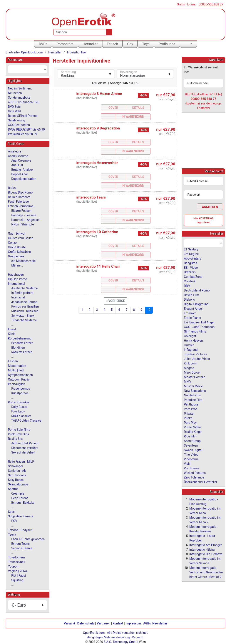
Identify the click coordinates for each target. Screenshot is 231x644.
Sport (12, 512)
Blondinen (18, 348)
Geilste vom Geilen (21, 238)
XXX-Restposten (19, 125)
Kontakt (118, 623)
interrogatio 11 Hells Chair (98, 266)
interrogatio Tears (91, 197)
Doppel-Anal (19, 174)
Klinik (12, 334)
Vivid (187, 464)
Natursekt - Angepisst (26, 220)
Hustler (189, 345)
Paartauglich (17, 384)
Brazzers (190, 272)
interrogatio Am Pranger (206, 545)
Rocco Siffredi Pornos (23, 116)
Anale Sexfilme (18, 156)
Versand (69, 623)
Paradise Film (193, 400)
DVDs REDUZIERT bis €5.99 (27, 129)
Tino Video (191, 454)
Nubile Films (192, 395)
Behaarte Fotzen (22, 343)
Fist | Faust (19, 576)
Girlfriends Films (195, 331)
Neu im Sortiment (20, 88)
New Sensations (195, 391)
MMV (188, 381)
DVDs (43, 44)
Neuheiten (15, 93)
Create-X (190, 281)
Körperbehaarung (20, 338)
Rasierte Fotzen (22, 352)
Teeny (12, 535)
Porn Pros (191, 409)
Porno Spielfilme (19, 430)
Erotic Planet (193, 318)
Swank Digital (193, 450)
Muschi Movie (193, 386)
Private (189, 413)
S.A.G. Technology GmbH (121, 642)
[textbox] (28, 69)
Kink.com (190, 363)
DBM (187, 286)
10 (149, 310)
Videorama (191, 459)
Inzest (12, 329)
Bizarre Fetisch (21, 211)
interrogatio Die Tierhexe (206, 554)
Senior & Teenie (22, 548)
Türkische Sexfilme (24, 320)
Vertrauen (104, 623)
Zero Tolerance (194, 477)
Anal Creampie (21, 161)
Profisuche (167, 44)
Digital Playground (196, 304)
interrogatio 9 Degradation (98, 128)
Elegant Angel (193, 308)
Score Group (192, 441)
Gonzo (12, 243)
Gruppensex (16, 256)
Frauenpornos (21, 389)
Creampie (18, 493)
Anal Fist (17, 165)
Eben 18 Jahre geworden (28, 539)
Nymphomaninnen (20, 375)
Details (138, 108)
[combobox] (28, 69)
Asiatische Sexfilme (25, 288)
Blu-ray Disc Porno (20, 192)
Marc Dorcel (192, 372)
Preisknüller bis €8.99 (23, 134)
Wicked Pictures (195, 473)
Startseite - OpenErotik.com (24, 52)
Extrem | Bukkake (23, 503)
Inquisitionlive (76, 52)
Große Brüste (17, 247)
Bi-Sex (12, 188)
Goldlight (190, 336)
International (17, 284)
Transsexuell (17, 562)
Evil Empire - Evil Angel (199, 322)
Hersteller (90, 44)
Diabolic (189, 299)
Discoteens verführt (25, 448)
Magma (189, 368)
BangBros (191, 263)
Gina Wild (14, 111)
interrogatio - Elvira (202, 549)
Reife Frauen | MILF (21, 462)
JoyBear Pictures (195, 354)
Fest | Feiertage (18, 202)
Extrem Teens (20, 544)
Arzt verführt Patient (25, 443)
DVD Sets (14, 107)
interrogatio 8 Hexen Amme (99, 94)
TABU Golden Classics (26, 421)
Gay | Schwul (17, 233)
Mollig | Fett (16, 370)
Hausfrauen (16, 275)
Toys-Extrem (16, 557)
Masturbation (17, 366)
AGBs (147, 623)
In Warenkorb (133, 117)
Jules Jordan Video (197, 359)
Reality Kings (193, 432)
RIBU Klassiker (21, 416)
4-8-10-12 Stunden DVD (24, 102)
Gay (130, 44)
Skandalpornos (18, 484)
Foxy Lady (18, 411)
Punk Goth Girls (18, 434)
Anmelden (210, 207)
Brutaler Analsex (22, 170)
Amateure (15, 151)
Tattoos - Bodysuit (20, 530)
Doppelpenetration (24, 179)
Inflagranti (191, 349)
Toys (146, 44)
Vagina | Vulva (18, 571)
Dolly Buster (19, 407)
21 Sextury (191, 249)
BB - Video (191, 267)
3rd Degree (191, 254)
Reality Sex (15, 439)
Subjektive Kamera (21, 516)
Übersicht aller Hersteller (201, 482)
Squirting (17, 580)
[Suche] (108, 32)
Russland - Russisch (25, 311)
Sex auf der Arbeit (23, 452)
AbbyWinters (193, 258)
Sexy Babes (16, 480)
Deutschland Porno (197, 290)
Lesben (13, 361)
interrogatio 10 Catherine (97, 232)
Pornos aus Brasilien (25, 306)
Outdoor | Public (19, 379)
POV (14, 521)
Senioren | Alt (17, 471)
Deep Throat (20, 498)
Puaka (188, 418)
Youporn (14, 566)
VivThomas (192, 468)
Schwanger (16, 466)
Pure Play (190, 422)
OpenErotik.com (94, 632)
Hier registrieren (203, 220)
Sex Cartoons (17, 475)
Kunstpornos (20, 393)
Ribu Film (190, 436)
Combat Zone (193, 276)
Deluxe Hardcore (19, 197)
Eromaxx (190, 313)
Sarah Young (17, 120)
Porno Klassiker (19, 402)
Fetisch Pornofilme (21, 206)
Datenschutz (86, 623)
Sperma (13, 489)
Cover (113, 108)
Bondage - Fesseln (24, 215)
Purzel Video (192, 427)
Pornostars (65, 44)
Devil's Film (192, 295)
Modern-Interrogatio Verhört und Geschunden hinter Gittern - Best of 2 (206, 572)
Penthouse (191, 404)
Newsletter (160, 623)
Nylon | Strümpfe (23, 224)
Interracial (18, 297)
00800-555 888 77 (211, 4)
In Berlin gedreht (22, 293)
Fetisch (112, 44)
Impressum (133, 623)
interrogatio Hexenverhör (97, 163)
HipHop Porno (18, 279)
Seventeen (191, 445)
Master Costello (195, 377)
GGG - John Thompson (199, 327)
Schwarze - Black (23, 316)
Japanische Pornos (24, 302)
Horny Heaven (193, 340)
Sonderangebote (19, 98)
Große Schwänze (19, 252)
